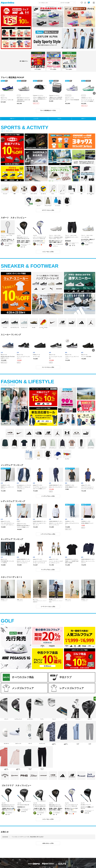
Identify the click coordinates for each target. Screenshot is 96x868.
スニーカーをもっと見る (48, 367)
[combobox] (48, 3)
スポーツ (12, 119)
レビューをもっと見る (48, 252)
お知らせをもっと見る (48, 843)
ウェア (59, 119)
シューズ (36, 119)
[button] (94, 93)
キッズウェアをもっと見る (48, 570)
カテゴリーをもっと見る (48, 210)
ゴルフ (83, 119)
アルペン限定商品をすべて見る (48, 110)
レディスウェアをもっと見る (48, 534)
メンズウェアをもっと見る (48, 496)
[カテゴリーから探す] (68, 3)
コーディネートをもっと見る (48, 607)
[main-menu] (94, 3)
